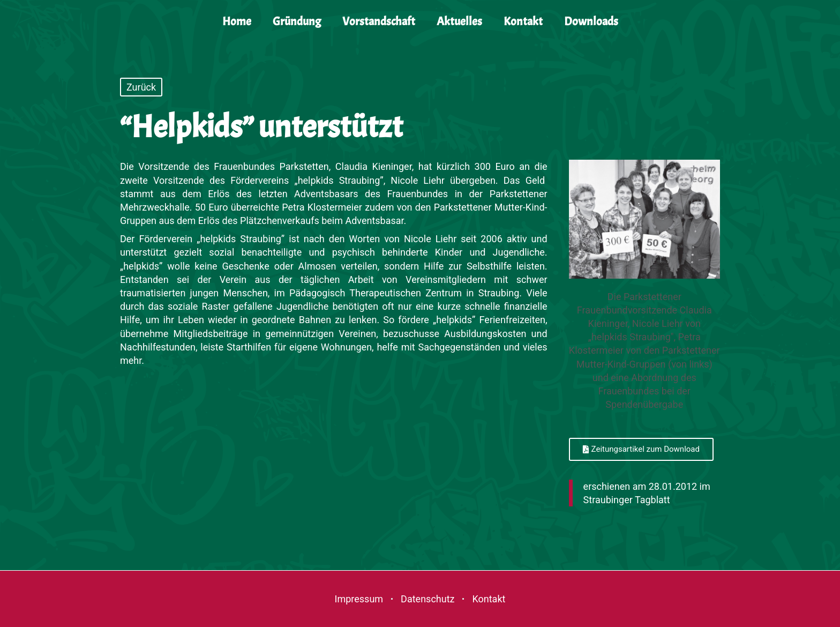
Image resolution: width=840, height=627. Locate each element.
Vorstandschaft (379, 21)
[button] (641, 449)
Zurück (141, 87)
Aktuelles (459, 21)
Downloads (591, 21)
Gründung (297, 21)
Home (237, 21)
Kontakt (523, 21)
